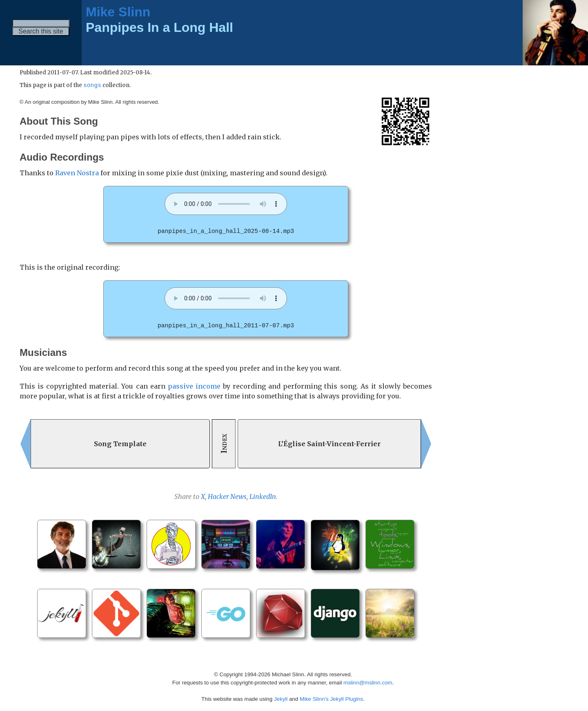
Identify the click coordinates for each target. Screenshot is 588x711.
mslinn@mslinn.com (368, 682)
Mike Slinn (118, 12)
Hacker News (227, 496)
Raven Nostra (77, 173)
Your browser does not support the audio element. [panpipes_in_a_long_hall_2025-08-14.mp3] (226, 204)
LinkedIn (263, 496)
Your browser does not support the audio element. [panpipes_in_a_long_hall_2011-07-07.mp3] (226, 298)
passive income (194, 386)
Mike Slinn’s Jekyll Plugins (331, 699)
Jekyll (281, 699)
